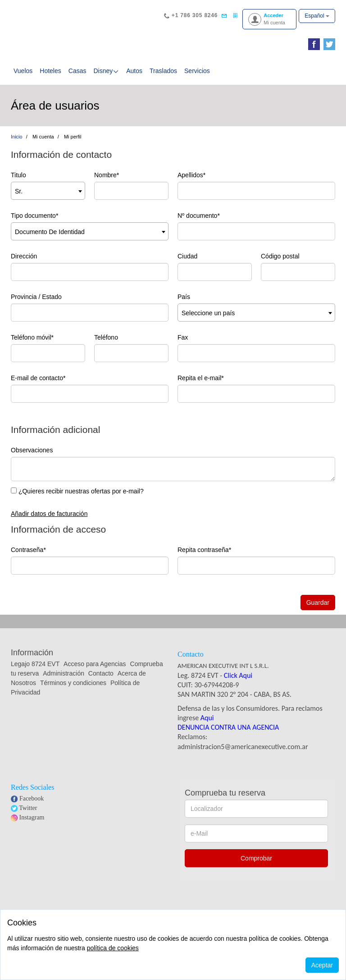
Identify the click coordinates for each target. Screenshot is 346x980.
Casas (77, 71)
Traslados (163, 71)
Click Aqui (238, 675)
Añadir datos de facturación (49, 514)
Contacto (101, 673)
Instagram (32, 817)
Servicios (197, 71)
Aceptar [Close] (322, 965)
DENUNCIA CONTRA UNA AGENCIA (228, 727)
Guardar (318, 603)
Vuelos (23, 71)
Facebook (32, 798)
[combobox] (48, 191)
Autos (134, 71)
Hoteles (50, 71)
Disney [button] (106, 71)
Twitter (28, 808)
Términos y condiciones (73, 683)
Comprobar (256, 858)
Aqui (207, 718)
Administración (64, 673)
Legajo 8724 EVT (35, 664)
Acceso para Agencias (95, 664)
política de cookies (113, 948)
